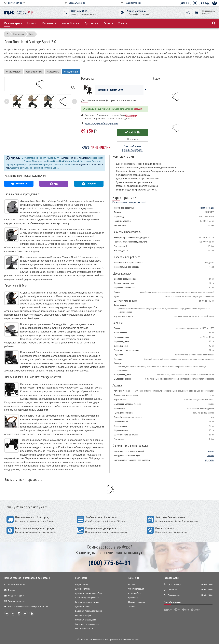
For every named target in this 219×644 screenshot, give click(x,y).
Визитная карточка (16, 601)
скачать (210, 451)
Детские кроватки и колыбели (89, 593)
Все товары (81, 578)
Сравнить (132, 139)
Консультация (71, 72)
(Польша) (207, 208)
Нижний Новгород (137, 602)
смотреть (210, 460)
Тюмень (132, 607)
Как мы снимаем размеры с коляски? (129, 202)
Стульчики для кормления (87, 598)
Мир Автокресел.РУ (84, 629)
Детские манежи (83, 607)
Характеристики (34, 72)
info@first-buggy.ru (16, 596)
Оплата (108, 23)
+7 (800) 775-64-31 (16, 585)
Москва (132, 585)
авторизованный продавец (75, 158)
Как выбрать (71, 23)
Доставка (92, 23)
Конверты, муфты (83, 615)
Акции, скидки (82, 585)
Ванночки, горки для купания (88, 611)
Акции (32, 23)
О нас (123, 23)
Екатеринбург (135, 593)
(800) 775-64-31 (79, 11)
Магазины (49, 23)
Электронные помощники (87, 624)
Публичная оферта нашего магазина (124, 640)
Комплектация (13, 72)
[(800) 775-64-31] (66, 13)
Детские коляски (83, 589)
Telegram (12, 590)
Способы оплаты (172, 602)
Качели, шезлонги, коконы (87, 602)
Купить (132, 132)
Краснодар (133, 598)
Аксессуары (53, 72)
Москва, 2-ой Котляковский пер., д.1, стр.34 (28, 607)
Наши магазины (133, 3)
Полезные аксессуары (85, 620)
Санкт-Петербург (136, 589)
